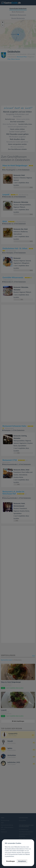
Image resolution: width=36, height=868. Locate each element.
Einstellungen (11, 861)
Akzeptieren (22, 861)
